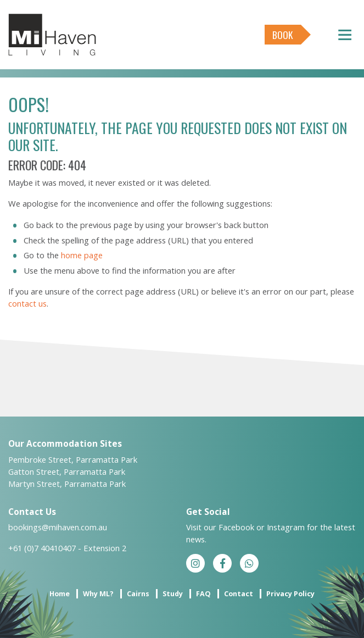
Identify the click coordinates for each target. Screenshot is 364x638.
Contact (239, 594)
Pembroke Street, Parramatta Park (73, 459)
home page (82, 255)
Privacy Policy (290, 594)
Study (173, 594)
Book (283, 35)
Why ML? (98, 594)
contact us (27, 303)
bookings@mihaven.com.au (58, 527)
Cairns (138, 594)
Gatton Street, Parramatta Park (67, 471)
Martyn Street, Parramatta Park (67, 484)
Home (60, 594)
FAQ (203, 594)
